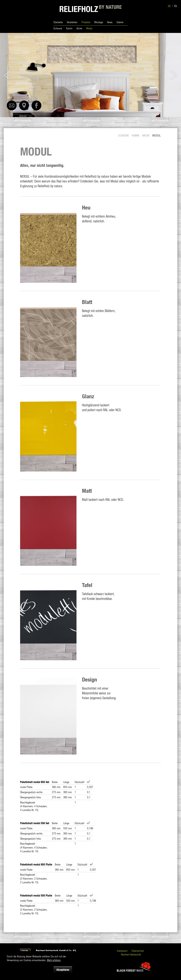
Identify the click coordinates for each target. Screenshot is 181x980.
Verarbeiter (72, 22)
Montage (99, 22)
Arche (79, 28)
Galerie (120, 22)
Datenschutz (138, 951)
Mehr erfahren (54, 960)
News (110, 22)
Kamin (69, 28)
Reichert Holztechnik (131, 954)
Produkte (86, 22)
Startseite (58, 22)
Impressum (122, 951)
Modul (89, 28)
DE (169, 6)
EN (175, 6)
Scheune (58, 28)
